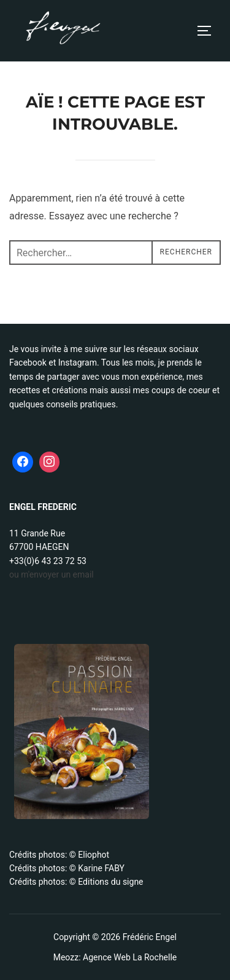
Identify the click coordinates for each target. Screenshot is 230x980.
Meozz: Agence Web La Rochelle (115, 957)
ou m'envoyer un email (52, 574)
